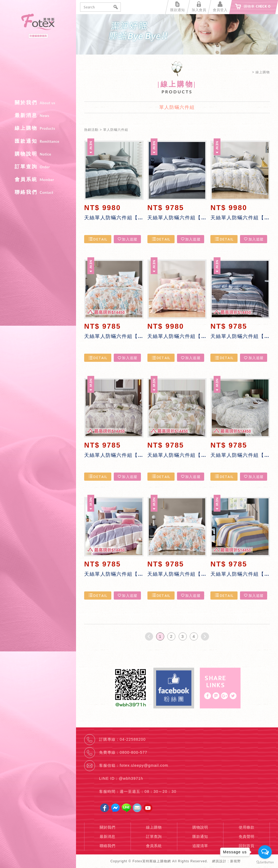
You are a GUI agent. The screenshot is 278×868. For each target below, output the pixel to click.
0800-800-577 (134, 752)
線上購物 (38, 128)
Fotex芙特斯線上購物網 (38, 54)
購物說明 (38, 154)
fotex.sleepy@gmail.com (144, 765)
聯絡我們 (38, 192)
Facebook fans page (174, 688)
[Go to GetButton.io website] (265, 862)
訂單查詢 (38, 167)
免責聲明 (247, 837)
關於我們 (38, 103)
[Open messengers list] (265, 852)
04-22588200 (133, 739)
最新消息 (38, 115)
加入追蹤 (127, 239)
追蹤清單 (200, 846)
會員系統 (38, 179)
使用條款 (247, 827)
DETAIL (98, 239)
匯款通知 (38, 141)
